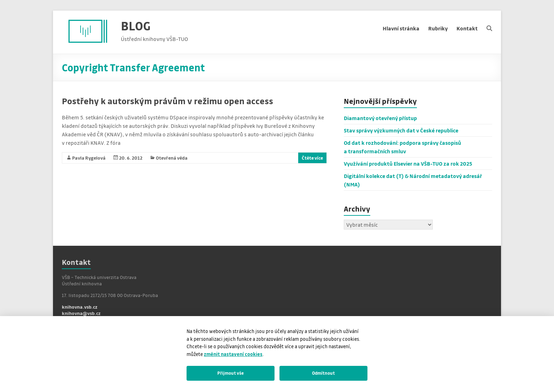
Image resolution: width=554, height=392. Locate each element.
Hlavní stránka (401, 28)
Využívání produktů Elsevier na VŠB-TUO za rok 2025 (408, 164)
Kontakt (467, 28)
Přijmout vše (231, 373)
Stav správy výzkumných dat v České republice (401, 130)
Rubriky (438, 28)
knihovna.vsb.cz (80, 307)
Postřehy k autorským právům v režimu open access (167, 101)
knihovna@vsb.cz (81, 313)
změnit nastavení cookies (233, 354)
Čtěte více (312, 158)
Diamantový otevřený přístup (380, 118)
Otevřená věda (172, 158)
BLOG (136, 26)
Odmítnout (323, 373)
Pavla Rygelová (89, 158)
